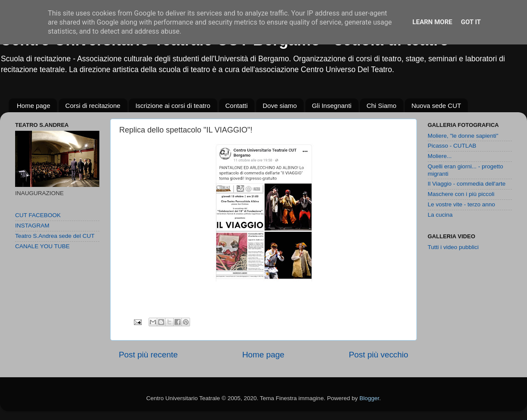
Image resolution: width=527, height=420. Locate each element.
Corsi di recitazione (93, 106)
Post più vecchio (378, 355)
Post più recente (148, 355)
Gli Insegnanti (332, 106)
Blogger (369, 398)
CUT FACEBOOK (38, 215)
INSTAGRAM (32, 226)
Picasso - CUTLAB (452, 146)
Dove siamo (280, 106)
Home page (34, 106)
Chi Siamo (381, 106)
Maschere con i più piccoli (461, 194)
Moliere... (440, 156)
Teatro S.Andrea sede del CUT (55, 236)
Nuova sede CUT (436, 106)
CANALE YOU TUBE (42, 246)
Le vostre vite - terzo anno (461, 204)
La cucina (440, 215)
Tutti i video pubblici (453, 247)
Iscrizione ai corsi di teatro (173, 106)
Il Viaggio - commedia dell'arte (467, 184)
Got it (471, 22)
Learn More (432, 22)
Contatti (237, 106)
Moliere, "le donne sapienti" (463, 136)
